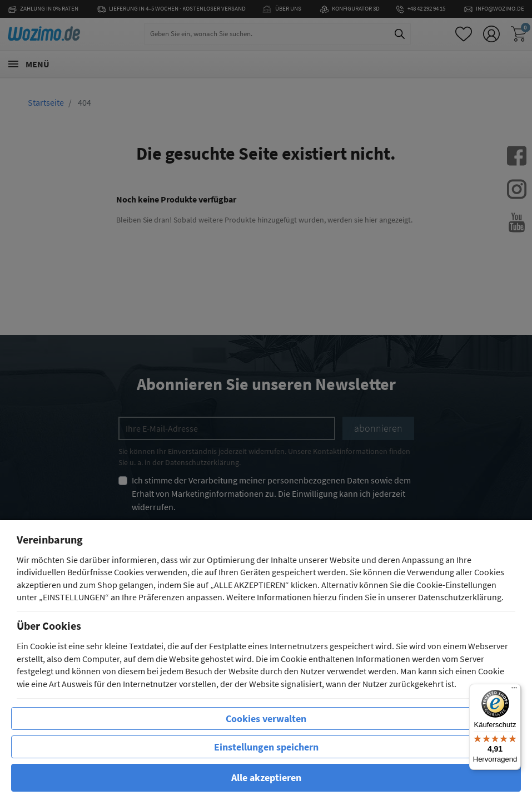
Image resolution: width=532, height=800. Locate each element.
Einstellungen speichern (266, 747)
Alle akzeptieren (266, 777)
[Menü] (514, 690)
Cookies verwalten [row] (266, 718)
